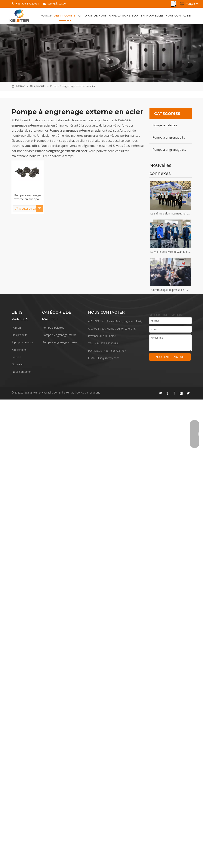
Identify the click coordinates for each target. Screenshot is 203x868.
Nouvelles (18, 364)
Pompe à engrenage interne (172, 137)
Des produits (20, 335)
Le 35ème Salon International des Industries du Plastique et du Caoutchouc (171, 213)
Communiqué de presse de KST (171, 290)
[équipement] (101, 53)
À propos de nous (23, 342)
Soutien (16, 357)
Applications (19, 350)
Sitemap (69, 392)
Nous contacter (21, 372)
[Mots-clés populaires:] (174, 4)
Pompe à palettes (165, 125)
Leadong (95, 392)
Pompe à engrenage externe (172, 150)
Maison (16, 328)
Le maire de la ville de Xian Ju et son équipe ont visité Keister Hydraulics (171, 252)
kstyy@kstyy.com (58, 3)
